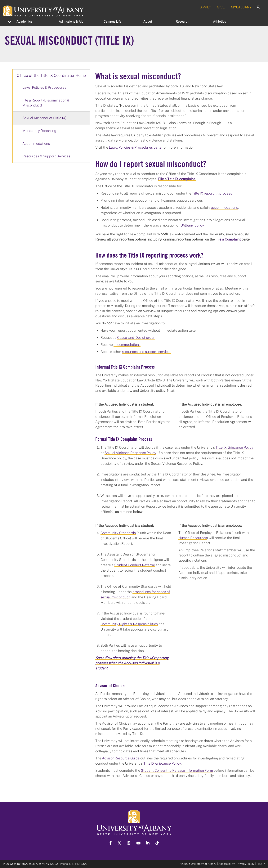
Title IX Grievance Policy (234, 447)
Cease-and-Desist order (136, 337)
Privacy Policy (246, 864)
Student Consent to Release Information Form (177, 770)
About (148, 21)
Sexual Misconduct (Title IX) (44, 118)
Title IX (261, 864)
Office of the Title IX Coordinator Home (51, 75)
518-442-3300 (78, 864)
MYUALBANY (241, 7)
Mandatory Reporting (39, 131)
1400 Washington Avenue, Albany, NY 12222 (30, 864)
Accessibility (227, 864)
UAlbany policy (192, 225)
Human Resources (193, 538)
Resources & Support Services (46, 156)
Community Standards (118, 533)
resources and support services (147, 352)
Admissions (71, 21)
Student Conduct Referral (135, 565)
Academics (24, 21)
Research (182, 21)
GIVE (221, 7)
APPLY (205, 7)
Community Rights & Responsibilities (129, 624)
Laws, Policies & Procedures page (135, 147)
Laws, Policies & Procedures (44, 87)
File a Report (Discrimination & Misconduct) (46, 103)
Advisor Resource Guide (121, 758)
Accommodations (36, 143)
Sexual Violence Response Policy (130, 453)
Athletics (219, 21)
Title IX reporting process (212, 193)
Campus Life (112, 21)
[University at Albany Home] (44, 10)
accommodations (224, 207)
